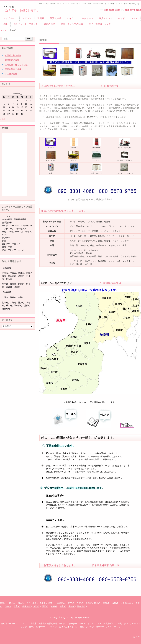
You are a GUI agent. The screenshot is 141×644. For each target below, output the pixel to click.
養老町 (63, 606)
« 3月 (3, 119)
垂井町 (72, 606)
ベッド (122, 18)
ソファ (134, 18)
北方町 (17, 606)
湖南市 (21, 603)
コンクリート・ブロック (26, 24)
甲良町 (97, 603)
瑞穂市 (8, 606)
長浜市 (51, 603)
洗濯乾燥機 (56, 18)
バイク (70, 18)
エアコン (27, 18)
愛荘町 (106, 603)
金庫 (5, 24)
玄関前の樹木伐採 (13, 55)
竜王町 (71, 603)
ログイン (137, 637)
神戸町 (54, 606)
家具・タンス (106, 18)
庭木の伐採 (49, 24)
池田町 (45, 606)
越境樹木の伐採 (12, 60)
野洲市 (12, 603)
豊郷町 (88, 603)
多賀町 (115, 603)
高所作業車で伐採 (13, 69)
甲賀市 (3, 603)
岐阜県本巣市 (127, 603)
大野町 (36, 606)
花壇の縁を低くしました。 (17, 65)
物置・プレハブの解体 (72, 24)
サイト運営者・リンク (100, 24)
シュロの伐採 (11, 74)
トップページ (10, 18)
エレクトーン (86, 18)
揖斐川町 (26, 606)
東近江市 (61, 603)
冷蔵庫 (41, 18)
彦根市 (42, 603)
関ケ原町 (81, 606)
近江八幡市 (32, 603)
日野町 (80, 603)
